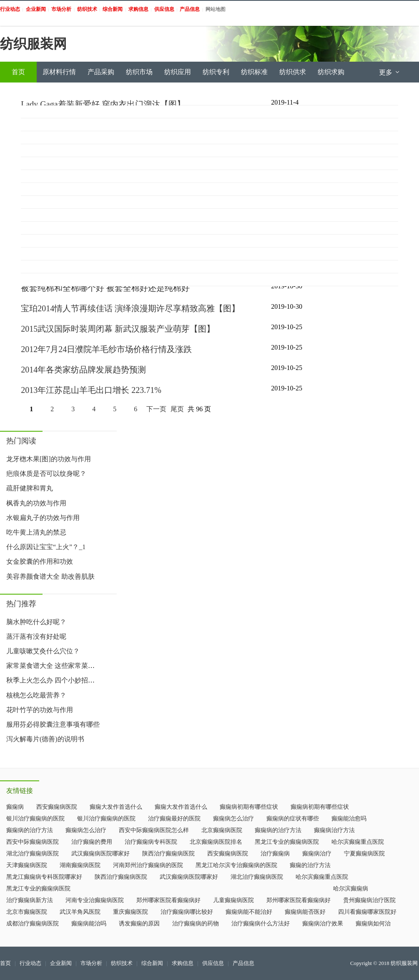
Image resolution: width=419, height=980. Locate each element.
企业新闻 (61, 963)
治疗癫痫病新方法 (30, 900)
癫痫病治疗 (317, 854)
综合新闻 (152, 963)
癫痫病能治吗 (89, 924)
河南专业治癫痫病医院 (95, 900)
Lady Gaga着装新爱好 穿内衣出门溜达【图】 (103, 104)
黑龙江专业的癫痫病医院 (287, 842)
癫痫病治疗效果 (323, 924)
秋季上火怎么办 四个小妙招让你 (54, 680)
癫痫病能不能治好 (249, 912)
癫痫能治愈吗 (349, 819)
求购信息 (183, 963)
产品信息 (243, 963)
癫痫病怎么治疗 (233, 819)
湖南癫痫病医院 (80, 865)
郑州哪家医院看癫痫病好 (168, 900)
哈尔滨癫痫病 (351, 889)
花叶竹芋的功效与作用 (40, 710)
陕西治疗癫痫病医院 (168, 854)
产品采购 (101, 72)
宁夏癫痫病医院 (364, 854)
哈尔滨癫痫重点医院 (358, 842)
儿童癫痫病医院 (233, 900)
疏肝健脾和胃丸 (30, 488)
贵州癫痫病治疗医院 (369, 900)
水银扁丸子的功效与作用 (43, 518)
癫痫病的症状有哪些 (293, 819)
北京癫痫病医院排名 (216, 842)
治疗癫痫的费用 (92, 842)
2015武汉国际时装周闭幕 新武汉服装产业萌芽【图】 (118, 329)
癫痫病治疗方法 (334, 830)
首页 (18, 72)
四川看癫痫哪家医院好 (367, 912)
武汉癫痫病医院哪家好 (100, 854)
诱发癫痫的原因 (139, 924)
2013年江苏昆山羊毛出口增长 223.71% (91, 390)
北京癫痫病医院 (222, 830)
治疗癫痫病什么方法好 (261, 924)
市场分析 (91, 963)
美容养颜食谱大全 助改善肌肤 (50, 576)
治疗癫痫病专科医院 (151, 842)
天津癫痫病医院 (27, 865)
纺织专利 (216, 72)
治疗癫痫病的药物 (196, 924)
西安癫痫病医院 (57, 807)
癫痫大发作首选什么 (116, 807)
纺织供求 (293, 72)
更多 (390, 72)
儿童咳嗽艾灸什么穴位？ (43, 651)
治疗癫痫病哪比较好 (187, 912)
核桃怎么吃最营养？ (36, 695)
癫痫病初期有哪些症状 (249, 807)
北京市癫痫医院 (27, 912)
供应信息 (213, 963)
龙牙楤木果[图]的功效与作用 (49, 459)
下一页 (156, 409)
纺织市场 (139, 72)
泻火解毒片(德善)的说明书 (45, 739)
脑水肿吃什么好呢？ (36, 622)
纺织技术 (122, 963)
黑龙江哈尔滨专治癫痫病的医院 (236, 865)
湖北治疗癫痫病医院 (33, 854)
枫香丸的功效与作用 (36, 503)
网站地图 (216, 9)
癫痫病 (15, 807)
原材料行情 (59, 72)
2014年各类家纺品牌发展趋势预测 (83, 370)
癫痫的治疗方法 (310, 865)
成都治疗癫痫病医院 (33, 924)
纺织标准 (254, 72)
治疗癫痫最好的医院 (174, 819)
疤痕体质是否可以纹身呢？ (46, 474)
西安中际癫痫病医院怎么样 (154, 830)
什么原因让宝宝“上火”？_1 (46, 547)
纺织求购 (331, 72)
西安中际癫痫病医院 (33, 842)
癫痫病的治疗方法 (30, 830)
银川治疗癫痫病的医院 (35, 819)
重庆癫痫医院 (130, 912)
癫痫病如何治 (373, 924)
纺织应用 (178, 72)
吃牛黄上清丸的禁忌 (36, 532)
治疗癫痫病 (275, 854)
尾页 (177, 409)
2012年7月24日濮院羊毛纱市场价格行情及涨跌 (106, 349)
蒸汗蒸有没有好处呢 (36, 636)
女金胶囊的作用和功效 (40, 561)
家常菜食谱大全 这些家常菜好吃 (54, 666)
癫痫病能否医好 (305, 912)
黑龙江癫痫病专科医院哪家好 (44, 877)
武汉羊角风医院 (80, 912)
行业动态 (30, 963)
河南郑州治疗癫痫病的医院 (148, 865)
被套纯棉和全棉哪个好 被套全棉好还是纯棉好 (105, 288)
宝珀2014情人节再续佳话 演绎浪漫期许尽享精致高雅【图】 (130, 308)
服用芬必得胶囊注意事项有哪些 (53, 724)
